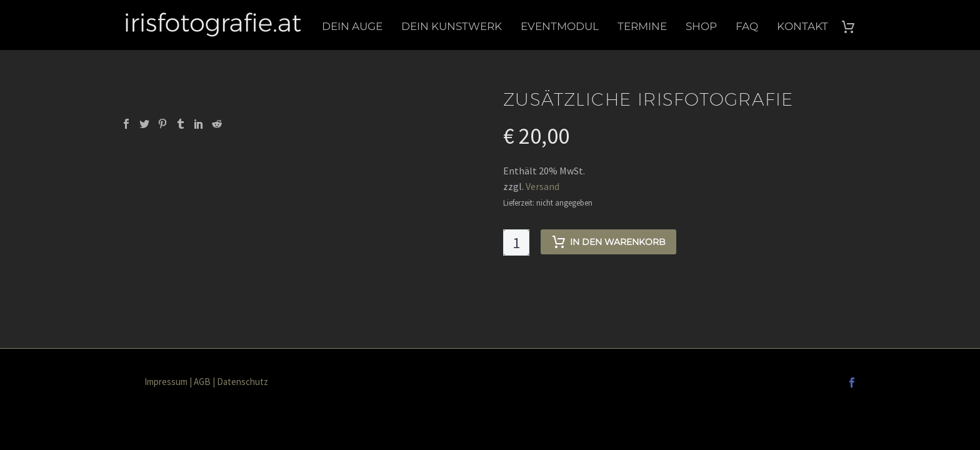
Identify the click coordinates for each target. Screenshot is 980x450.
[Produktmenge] (516, 242)
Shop (701, 26)
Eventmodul (560, 26)
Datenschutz (242, 382)
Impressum (166, 382)
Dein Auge (352, 26)
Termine (642, 26)
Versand (542, 186)
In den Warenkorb (608, 242)
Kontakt (802, 26)
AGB (202, 382)
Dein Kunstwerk (452, 26)
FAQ (747, 26)
